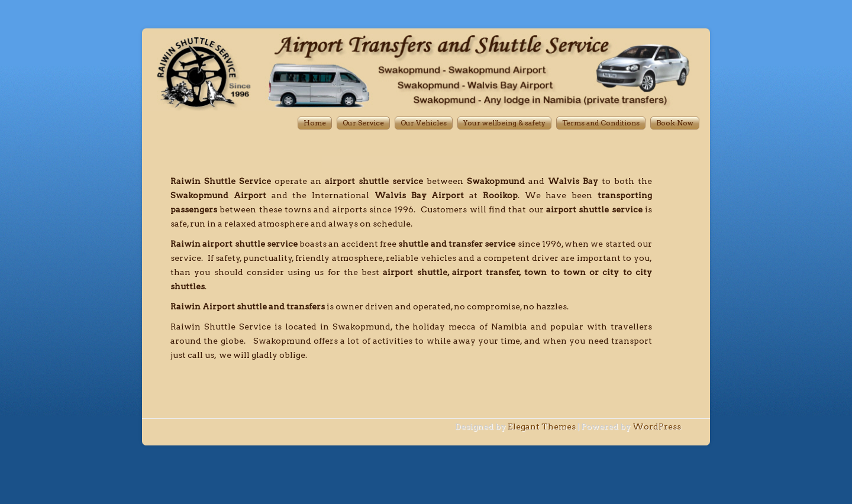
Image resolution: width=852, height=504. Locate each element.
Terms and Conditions (601, 123)
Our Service (363, 123)
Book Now (675, 123)
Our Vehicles (424, 123)
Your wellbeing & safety (504, 123)
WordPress (657, 427)
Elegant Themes (542, 427)
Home (315, 123)
